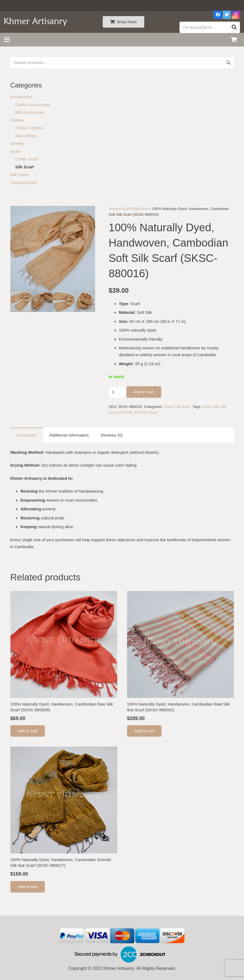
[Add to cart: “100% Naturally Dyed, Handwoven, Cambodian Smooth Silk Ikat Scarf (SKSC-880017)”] (28, 887)
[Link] (36, 22)
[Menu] (7, 40)
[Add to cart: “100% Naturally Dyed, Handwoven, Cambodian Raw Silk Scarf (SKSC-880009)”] (28, 731)
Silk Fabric (20, 175)
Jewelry (17, 143)
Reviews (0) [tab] (112, 435)
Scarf (126, 209)
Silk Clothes (26, 136)
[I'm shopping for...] (210, 27)
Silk (216, 407)
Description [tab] (27, 435)
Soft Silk (125, 412)
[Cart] (234, 40)
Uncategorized (24, 182)
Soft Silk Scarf (146, 412)
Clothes (17, 120)
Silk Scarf (141, 209)
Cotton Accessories (33, 105)
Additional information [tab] (69, 435)
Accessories (21, 97)
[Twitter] (227, 15)
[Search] (234, 27)
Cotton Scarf (27, 159)
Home (113, 209)
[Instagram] (236, 15)
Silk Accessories (30, 112)
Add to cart (144, 392)
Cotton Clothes (29, 128)
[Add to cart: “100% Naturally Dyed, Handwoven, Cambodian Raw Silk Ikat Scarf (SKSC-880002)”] (144, 731)
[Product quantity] (117, 392)
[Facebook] (218, 15)
